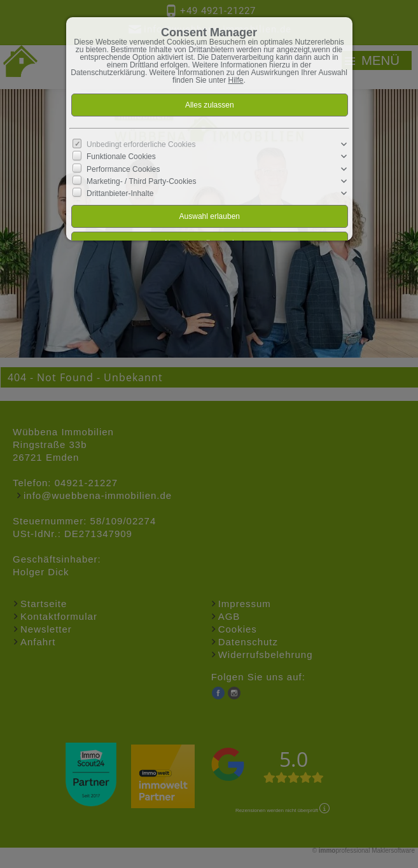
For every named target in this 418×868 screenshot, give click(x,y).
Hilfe (236, 80)
